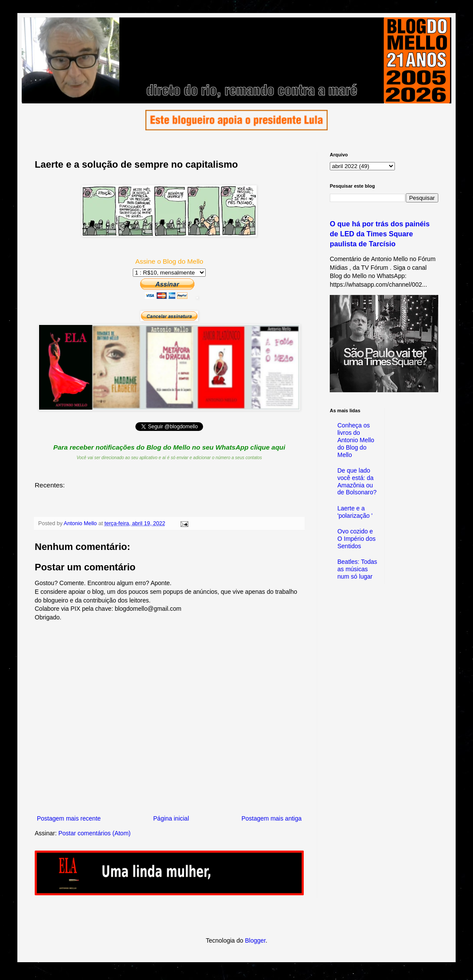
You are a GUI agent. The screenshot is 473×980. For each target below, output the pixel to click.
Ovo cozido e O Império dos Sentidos (357, 539)
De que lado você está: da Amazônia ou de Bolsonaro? (357, 481)
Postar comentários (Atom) (94, 833)
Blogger (255, 940)
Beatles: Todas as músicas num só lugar (358, 569)
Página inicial (171, 818)
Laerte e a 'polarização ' (355, 512)
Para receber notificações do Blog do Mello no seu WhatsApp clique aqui (169, 447)
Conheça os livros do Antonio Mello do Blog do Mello (356, 440)
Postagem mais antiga (271, 818)
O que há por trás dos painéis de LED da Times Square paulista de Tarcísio (380, 234)
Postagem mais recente (69, 818)
